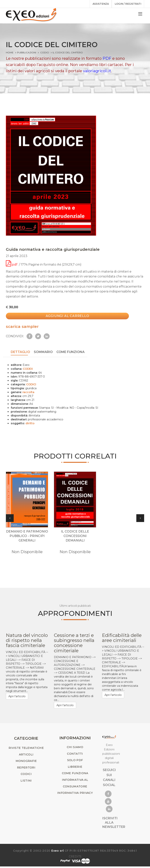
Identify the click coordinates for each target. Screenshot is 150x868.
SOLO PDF (75, 762)
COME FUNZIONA (75, 775)
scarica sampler (22, 327)
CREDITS (75, 858)
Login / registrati (127, 4)
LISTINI (26, 782)
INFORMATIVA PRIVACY (75, 794)
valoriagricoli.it (97, 71)
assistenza (98, 4)
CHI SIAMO (75, 749)
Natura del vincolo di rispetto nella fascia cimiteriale (27, 642)
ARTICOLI (26, 756)
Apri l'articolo (17, 698)
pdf (12, 266)
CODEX (28, 369)
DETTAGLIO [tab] (20, 353)
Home (10, 52)
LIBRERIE (75, 768)
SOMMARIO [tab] (43, 353)
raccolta (28, 392)
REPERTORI (26, 769)
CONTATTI (75, 755)
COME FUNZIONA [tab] (71, 353)
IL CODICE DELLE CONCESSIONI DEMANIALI (75, 537)
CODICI (45, 52)
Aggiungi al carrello (65, 317)
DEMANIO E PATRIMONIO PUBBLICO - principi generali (27, 537)
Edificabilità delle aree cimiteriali (122, 639)
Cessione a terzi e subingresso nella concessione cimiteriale (74, 644)
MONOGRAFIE (26, 762)
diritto (30, 423)
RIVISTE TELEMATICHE (26, 749)
